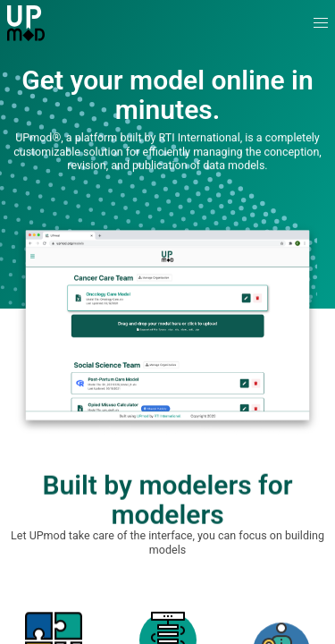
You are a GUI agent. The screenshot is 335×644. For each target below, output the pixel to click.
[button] (321, 24)
